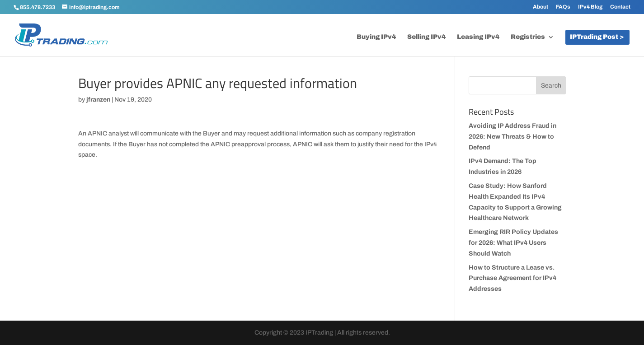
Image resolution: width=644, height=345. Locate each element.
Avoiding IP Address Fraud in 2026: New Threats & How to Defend (512, 137)
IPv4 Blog (590, 7)
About (541, 7)
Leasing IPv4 (478, 37)
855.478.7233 (38, 7)
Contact (620, 7)
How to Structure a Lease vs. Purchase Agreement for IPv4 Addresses (512, 278)
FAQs (563, 7)
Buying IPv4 (376, 37)
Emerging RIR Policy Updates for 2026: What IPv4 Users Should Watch (513, 243)
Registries (528, 37)
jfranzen (98, 100)
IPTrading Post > (597, 37)
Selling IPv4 (426, 37)
